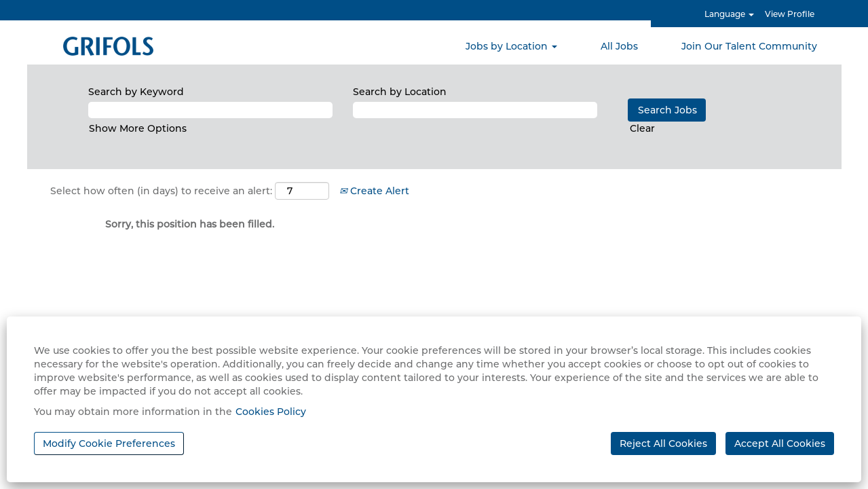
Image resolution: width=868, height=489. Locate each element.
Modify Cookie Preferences (109, 443)
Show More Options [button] (138, 128)
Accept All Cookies (780, 443)
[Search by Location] (475, 110)
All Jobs (619, 46)
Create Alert (374, 191)
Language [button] (729, 14)
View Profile (790, 14)
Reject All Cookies (663, 443)
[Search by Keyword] (210, 110)
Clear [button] (642, 128)
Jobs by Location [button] (511, 46)
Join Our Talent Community (749, 46)
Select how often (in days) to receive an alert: (161, 191)
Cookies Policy (271, 412)
